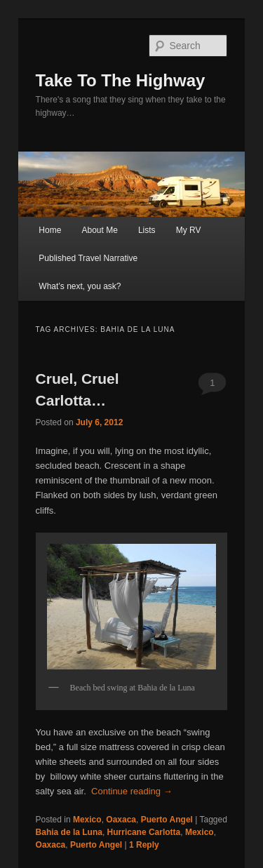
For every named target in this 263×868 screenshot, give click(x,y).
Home (50, 230)
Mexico (87, 820)
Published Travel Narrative (88, 258)
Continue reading (132, 791)
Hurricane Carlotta (144, 832)
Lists (147, 230)
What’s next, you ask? (80, 286)
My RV (189, 230)
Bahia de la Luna (69, 832)
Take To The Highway (121, 80)
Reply (144, 845)
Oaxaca (121, 820)
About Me (99, 230)
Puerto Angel (167, 820)
